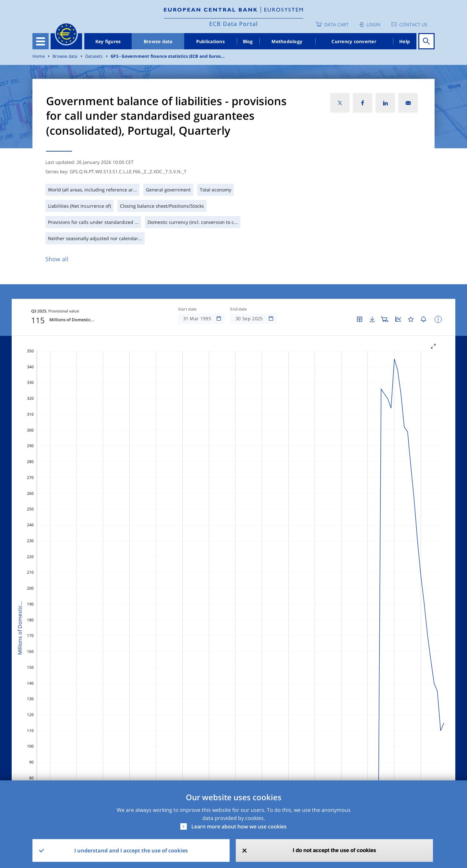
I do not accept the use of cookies (335, 850)
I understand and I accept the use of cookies (131, 850)
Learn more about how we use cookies (239, 826)
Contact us (413, 24)
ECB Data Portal (233, 24)
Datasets (94, 56)
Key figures (108, 41)
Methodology (287, 41)
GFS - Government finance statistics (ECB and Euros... (168, 56)
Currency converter (354, 41)
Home (39, 56)
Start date (187, 309)
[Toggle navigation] (41, 41)
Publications (210, 41)
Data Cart (336, 24)
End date (239, 309)
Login (373, 24)
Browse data (158, 41)
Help (405, 41)
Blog (248, 41)
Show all (57, 259)
